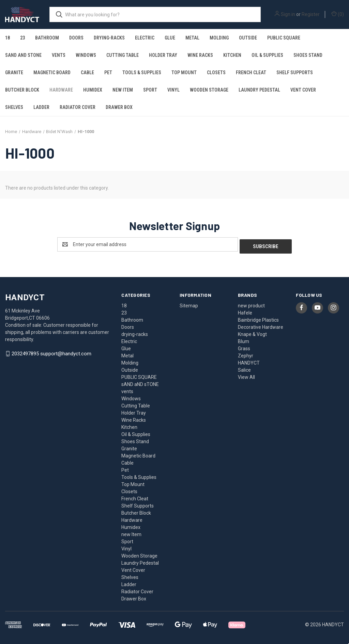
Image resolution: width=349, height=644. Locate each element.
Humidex (93, 90)
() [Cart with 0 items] (338, 14)
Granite (14, 73)
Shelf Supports (295, 73)
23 (22, 38)
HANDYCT (249, 361)
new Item (123, 90)
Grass (244, 347)
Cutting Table (123, 55)
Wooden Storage (209, 90)
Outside (248, 38)
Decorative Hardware (261, 325)
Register (311, 14)
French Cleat (251, 73)
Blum (244, 339)
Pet (108, 73)
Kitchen (232, 55)
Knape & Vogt (252, 332)
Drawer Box (119, 107)
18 (7, 38)
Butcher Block (22, 90)
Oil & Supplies (267, 55)
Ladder (41, 107)
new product (251, 304)
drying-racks (109, 38)
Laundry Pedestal (259, 90)
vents (59, 55)
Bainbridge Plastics (258, 318)
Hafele (245, 311)
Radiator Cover (78, 107)
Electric (145, 38)
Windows (86, 55)
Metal (192, 38)
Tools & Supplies (142, 73)
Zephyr (246, 354)
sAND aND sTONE (23, 55)
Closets (216, 73)
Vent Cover (303, 90)
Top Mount (184, 73)
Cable (87, 73)
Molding (219, 38)
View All (246, 375)
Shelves (14, 107)
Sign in (288, 14)
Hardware (61, 90)
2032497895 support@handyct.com (51, 352)
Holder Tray (163, 55)
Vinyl (173, 90)
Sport (150, 90)
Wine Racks (200, 55)
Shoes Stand (308, 55)
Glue (170, 38)
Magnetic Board (52, 73)
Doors (76, 38)
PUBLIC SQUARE (284, 38)
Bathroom (47, 38)
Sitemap (189, 304)
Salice (244, 368)
